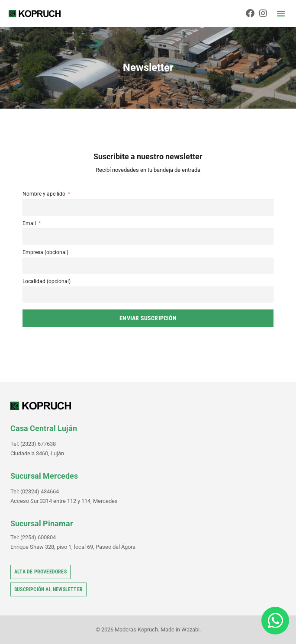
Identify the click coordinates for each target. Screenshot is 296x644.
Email (29, 223)
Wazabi (190, 630)
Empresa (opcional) (45, 252)
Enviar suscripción (148, 318)
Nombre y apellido (44, 194)
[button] (281, 13)
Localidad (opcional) (47, 281)
